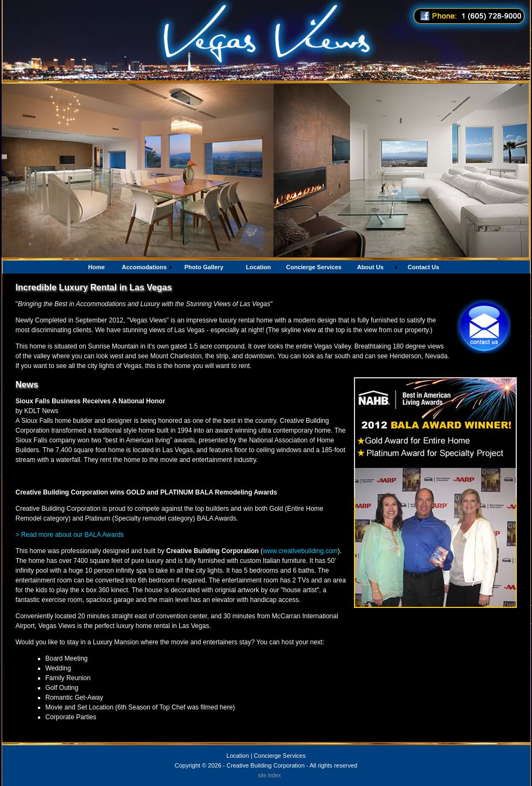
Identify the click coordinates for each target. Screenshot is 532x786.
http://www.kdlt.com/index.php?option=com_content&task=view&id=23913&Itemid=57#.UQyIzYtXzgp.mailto (171, 476)
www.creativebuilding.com (300, 551)
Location (238, 756)
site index (269, 775)
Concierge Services (280, 756)
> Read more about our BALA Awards (70, 535)
